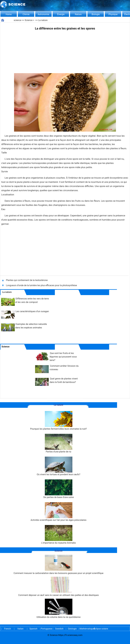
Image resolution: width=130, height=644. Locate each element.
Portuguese (46, 629)
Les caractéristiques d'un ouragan (32, 311)
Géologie (72, 629)
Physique (113, 14)
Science (29, 20)
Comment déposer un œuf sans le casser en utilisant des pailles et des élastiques (59, 587)
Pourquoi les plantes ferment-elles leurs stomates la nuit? (59, 421)
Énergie (61, 14)
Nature (78, 14)
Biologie (96, 14)
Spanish (33, 629)
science (17, 20)
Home (9, 14)
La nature (43, 20)
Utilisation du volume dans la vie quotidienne (58, 609)
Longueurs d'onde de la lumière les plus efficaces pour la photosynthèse (42, 285)
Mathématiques (85, 629)
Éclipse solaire (101, 629)
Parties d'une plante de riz (58, 443)
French (8, 629)
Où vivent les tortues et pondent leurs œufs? (59, 466)
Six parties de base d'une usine (59, 489)
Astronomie (43, 14)
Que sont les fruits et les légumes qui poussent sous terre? (63, 357)
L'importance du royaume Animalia (59, 535)
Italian (20, 629)
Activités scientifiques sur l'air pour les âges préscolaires (59, 512)
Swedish (59, 629)
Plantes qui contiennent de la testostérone (27, 280)
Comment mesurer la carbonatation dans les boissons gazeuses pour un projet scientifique (59, 565)
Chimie (26, 14)
